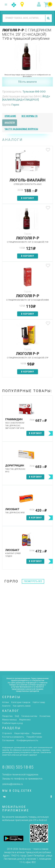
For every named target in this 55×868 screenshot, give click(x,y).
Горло (15, 105)
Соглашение (8, 740)
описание (10, 116)
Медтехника (25, 720)
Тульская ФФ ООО (34, 92)
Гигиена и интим (29, 716)
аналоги (10, 123)
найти (49, 18)
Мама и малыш (9, 720)
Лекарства (7, 716)
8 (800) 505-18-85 (18, 767)
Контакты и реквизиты (13, 737)
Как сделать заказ (22, 706)
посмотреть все (33, 581)
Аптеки (5, 702)
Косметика (45, 716)
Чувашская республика (23, 4)
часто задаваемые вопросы (21, 129)
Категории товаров (21, 702)
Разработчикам (34, 737)
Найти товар (39, 702)
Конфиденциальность (27, 740)
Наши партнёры (22, 733)
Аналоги (6, 706)
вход (39, 5)
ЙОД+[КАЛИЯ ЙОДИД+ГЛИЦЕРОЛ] (26, 98)
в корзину (28, 198)
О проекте (7, 733)
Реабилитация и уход (12, 723)
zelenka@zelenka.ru (12, 784)
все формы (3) (30, 116)
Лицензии (36, 733)
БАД (17, 716)
